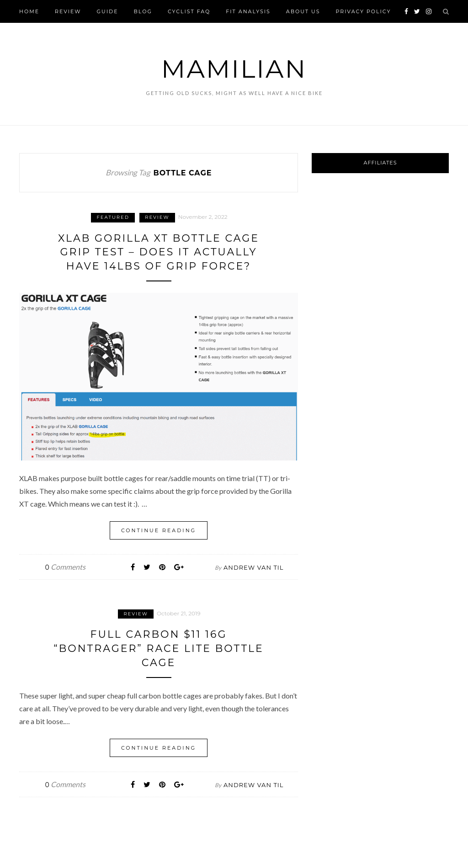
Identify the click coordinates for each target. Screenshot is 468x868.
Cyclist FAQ (189, 11)
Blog (143, 11)
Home (29, 11)
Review (68, 11)
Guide (108, 11)
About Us (303, 11)
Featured (113, 217)
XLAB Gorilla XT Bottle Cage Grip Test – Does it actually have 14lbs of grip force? (159, 252)
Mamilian (234, 69)
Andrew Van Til (253, 567)
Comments (65, 567)
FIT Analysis (248, 11)
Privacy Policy (363, 11)
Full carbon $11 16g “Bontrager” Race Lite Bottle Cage (158, 648)
